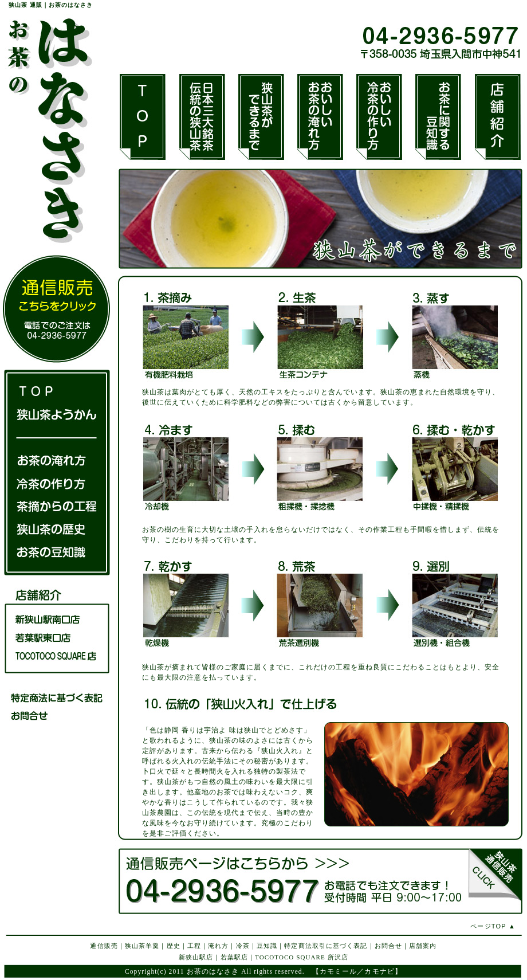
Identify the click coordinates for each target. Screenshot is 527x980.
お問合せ (388, 946)
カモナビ (379, 971)
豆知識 (267, 946)
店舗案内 (423, 946)
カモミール (339, 971)
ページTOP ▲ (493, 926)
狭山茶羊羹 (142, 946)
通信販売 (104, 946)
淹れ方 (218, 946)
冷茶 (243, 946)
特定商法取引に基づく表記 (326, 946)
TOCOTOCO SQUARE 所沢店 (302, 957)
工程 (194, 946)
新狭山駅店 (196, 957)
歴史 (174, 946)
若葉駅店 (234, 957)
